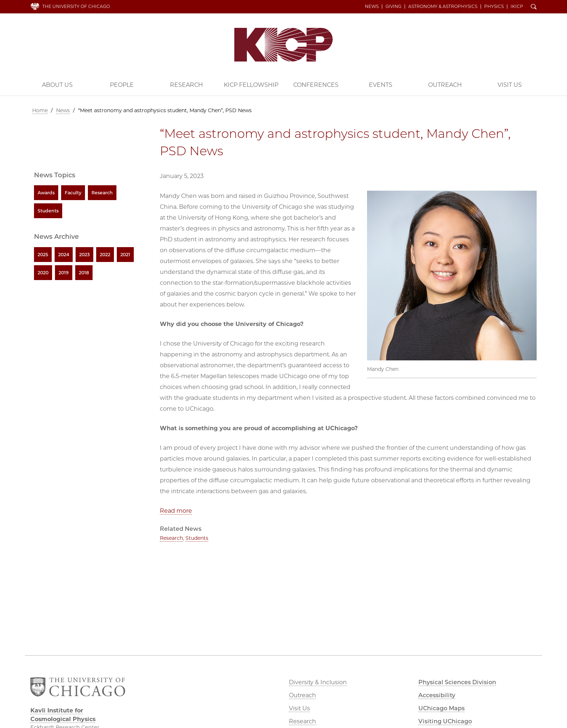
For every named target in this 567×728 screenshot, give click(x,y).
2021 (125, 255)
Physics (494, 7)
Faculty (73, 193)
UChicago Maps (442, 708)
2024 (64, 255)
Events (381, 85)
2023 (84, 255)
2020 (43, 273)
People (122, 85)
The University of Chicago (76, 6)
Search (534, 7)
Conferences (316, 85)
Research (186, 85)
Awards (46, 193)
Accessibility (437, 695)
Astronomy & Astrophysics (443, 7)
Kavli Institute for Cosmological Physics (283, 45)
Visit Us (510, 85)
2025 (43, 255)
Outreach (445, 85)
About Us (57, 85)
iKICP (517, 7)
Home (40, 110)
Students (197, 538)
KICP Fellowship (251, 85)
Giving (393, 7)
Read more (176, 511)
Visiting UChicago (445, 721)
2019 (64, 273)
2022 (105, 255)
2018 (84, 273)
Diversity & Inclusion (318, 682)
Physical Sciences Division (457, 682)
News (372, 7)
